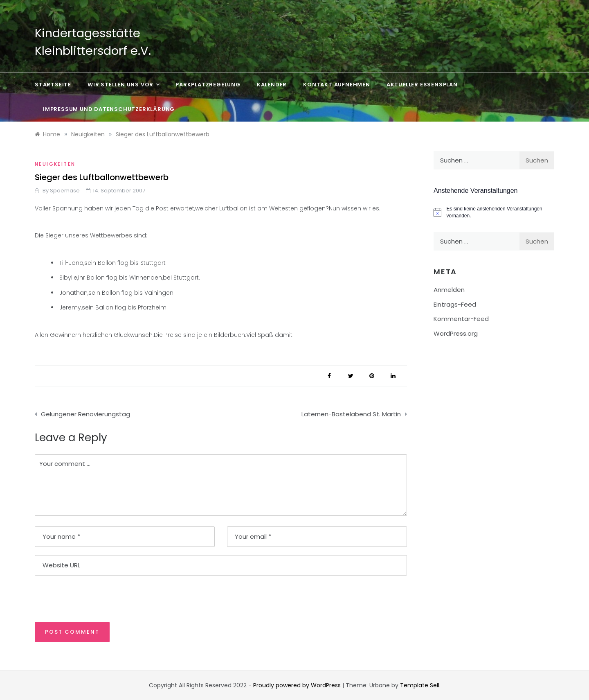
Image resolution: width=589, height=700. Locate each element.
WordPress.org (456, 333)
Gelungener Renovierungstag (85, 414)
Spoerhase (65, 191)
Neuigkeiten (55, 164)
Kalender (272, 85)
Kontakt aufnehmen (337, 85)
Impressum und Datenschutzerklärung (109, 109)
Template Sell (420, 685)
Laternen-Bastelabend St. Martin (351, 414)
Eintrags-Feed (455, 304)
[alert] (494, 212)
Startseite (53, 85)
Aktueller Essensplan (422, 85)
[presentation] (91, 598)
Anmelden (449, 290)
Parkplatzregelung (208, 85)
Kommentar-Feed (461, 319)
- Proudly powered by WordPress (295, 685)
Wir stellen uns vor (123, 85)
